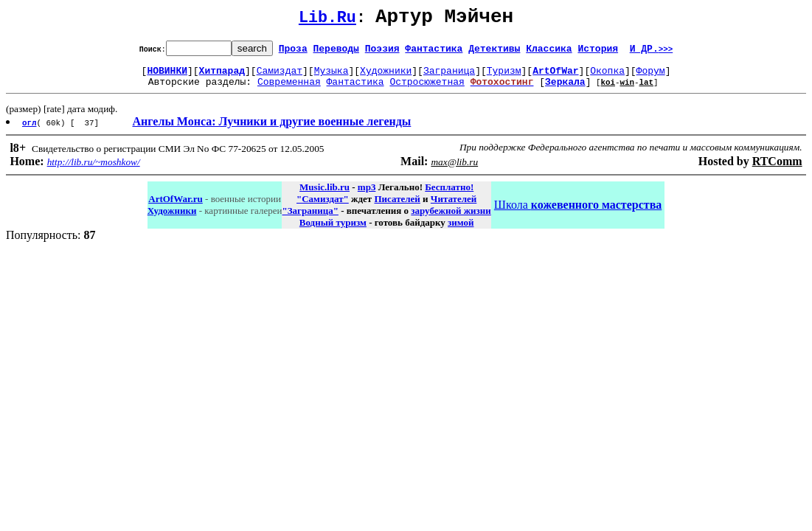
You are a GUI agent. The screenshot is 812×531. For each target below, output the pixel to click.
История (598, 52)
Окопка (607, 77)
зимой (461, 231)
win (627, 90)
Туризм (504, 77)
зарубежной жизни (451, 219)
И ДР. (652, 52)
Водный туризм (333, 231)
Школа (578, 214)
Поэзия (382, 52)
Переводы (336, 52)
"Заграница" (310, 219)
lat (646, 90)
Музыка (332, 77)
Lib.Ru (327, 20)
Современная (289, 90)
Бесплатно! (449, 196)
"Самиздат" (323, 208)
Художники (386, 77)
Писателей (397, 208)
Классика (549, 52)
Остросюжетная (427, 90)
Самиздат (280, 77)
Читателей (454, 208)
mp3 (367, 196)
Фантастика (434, 52)
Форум (651, 77)
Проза (293, 52)
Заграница (449, 77)
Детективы (494, 52)
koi (608, 90)
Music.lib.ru (325, 196)
